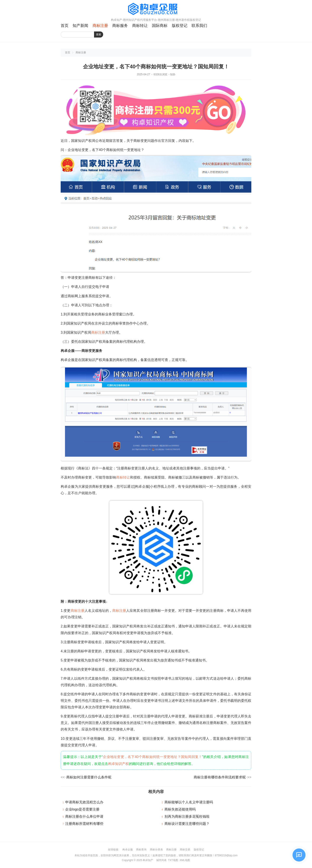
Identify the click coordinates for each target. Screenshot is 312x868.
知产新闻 (80, 26)
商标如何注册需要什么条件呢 (89, 777)
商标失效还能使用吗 (180, 809)
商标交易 (185, 850)
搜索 (99, 34)
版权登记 (180, 26)
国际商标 (160, 26)
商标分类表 (156, 850)
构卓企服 (128, 850)
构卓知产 (148, 860)
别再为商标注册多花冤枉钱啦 (187, 816)
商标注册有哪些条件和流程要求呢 (220, 777)
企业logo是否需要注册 (82, 809)
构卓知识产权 (119, 764)
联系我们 (199, 26)
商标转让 (140, 26)
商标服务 (120, 26)
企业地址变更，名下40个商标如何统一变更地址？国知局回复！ (152, 757)
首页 (65, 26)
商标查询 (141, 850)
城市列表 (161, 860)
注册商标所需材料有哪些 (84, 824)
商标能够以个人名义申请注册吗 (189, 802)
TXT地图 (173, 860)
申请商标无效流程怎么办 (84, 802)
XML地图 (185, 860)
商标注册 (100, 26)
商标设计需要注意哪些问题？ (187, 824)
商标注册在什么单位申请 (84, 816)
